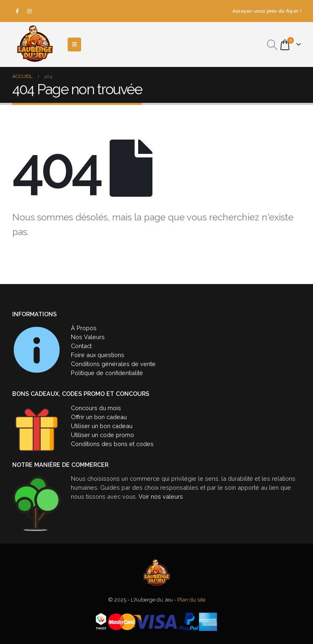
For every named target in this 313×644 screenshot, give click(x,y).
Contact (81, 346)
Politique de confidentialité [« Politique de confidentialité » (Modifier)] (107, 373)
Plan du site (191, 600)
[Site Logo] (35, 44)
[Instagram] (29, 11)
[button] (272, 45)
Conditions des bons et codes (112, 444)
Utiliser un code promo (102, 435)
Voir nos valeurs (161, 496)
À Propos (84, 328)
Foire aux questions (98, 355)
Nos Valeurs (88, 337)
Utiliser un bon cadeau (102, 426)
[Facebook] (18, 11)
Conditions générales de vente (113, 364)
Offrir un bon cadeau (99, 417)
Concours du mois (96, 408)
